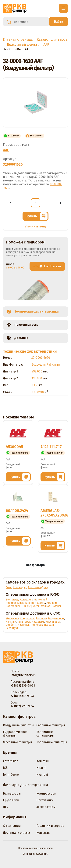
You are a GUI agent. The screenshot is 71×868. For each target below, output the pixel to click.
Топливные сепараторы (45, 734)
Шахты (41, 603)
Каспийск (24, 625)
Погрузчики (45, 800)
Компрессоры (46, 793)
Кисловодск (53, 622)
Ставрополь (27, 619)
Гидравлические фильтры (15, 734)
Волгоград (12, 600)
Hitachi (41, 768)
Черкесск (37, 625)
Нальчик (11, 622)
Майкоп (46, 606)
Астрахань (27, 600)
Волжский (41, 600)
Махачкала (12, 619)
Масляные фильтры (18, 742)
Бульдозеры (12, 793)
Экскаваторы (46, 807)
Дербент (11, 625)
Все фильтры (36, 565)
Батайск (57, 606)
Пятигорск (24, 622)
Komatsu (43, 761)
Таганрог (30, 603)
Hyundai (42, 775)
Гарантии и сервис (50, 826)
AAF (6, 150)
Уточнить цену (35, 226)
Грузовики (11, 800)
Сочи (9, 587)
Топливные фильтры (52, 742)
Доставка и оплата (16, 833)
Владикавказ (56, 619)
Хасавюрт (38, 622)
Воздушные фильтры (18, 725)
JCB (5, 768)
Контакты (43, 833)
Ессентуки (12, 628)
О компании (12, 826)
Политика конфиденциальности (35, 848)
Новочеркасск (31, 606)
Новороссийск (15, 603)
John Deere (11, 775)
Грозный (41, 619)
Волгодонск (13, 606)
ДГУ (6, 807)
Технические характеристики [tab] (33, 312)
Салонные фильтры (51, 725)
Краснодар (20, 587)
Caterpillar (10, 761)
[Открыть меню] (63, 8)
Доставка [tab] (18, 338)
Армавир (52, 603)
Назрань (49, 625)
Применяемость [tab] (22, 325)
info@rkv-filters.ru (47, 266)
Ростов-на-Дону (38, 587)
